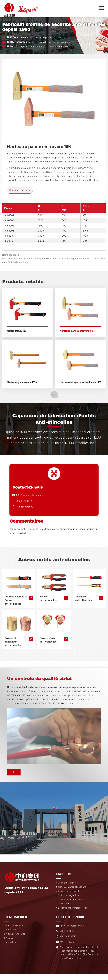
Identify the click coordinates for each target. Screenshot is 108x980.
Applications (13, 936)
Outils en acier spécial (69, 896)
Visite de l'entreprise (17, 940)
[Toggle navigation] (101, 8)
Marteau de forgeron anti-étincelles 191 (72, 384)
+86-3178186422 (25, 505)
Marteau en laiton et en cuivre (73, 892)
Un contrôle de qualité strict (43, 682)
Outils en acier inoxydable (71, 905)
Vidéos (10, 945)
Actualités (12, 949)
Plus (14, 776)
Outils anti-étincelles (69, 887)
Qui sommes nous (15, 931)
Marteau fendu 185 (18, 331)
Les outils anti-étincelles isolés (74, 913)
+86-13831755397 (25, 510)
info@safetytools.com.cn (30, 499)
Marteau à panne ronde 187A (23, 382)
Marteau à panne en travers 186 (78, 331)
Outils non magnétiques (70, 900)
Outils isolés (64, 909)
